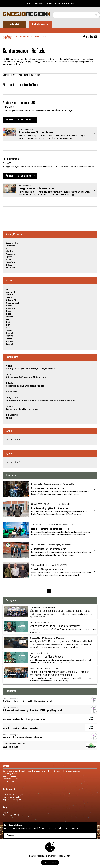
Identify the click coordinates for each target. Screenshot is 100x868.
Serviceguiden (18, 36)
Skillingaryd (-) (11, 300)
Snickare (9, 386)
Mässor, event (11, 268)
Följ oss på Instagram (12, 799)
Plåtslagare (32, 386)
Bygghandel (40, 386)
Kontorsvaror (7, 38)
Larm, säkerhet (19, 409)
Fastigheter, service (31, 409)
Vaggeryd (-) (10, 336)
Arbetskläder (10, 251)
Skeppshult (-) (11, 309)
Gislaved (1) (10, 295)
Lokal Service (29, 36)
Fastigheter (10, 406)
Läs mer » (67, 856)
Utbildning (9, 418)
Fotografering (10, 262)
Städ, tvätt (10, 409)
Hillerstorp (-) (10, 341)
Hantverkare (10, 383)
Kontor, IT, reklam (41, 36)
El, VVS (26, 386)
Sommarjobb (35, 369)
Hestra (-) (9, 325)
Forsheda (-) (10, 330)
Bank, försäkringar (12, 377)
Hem (11, 36)
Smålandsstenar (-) (12, 303)
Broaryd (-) (10, 320)
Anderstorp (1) (10, 292)
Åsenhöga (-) (10, 317)
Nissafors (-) (10, 311)
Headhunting (26, 369)
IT (6, 249)
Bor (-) (8, 328)
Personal (9, 366)
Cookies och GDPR (11, 815)
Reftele (8, 314)
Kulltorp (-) (9, 339)
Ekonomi (9, 375)
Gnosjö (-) (9, 322)
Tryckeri (9, 257)
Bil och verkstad (11, 392)
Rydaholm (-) (10, 306)
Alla (7, 289)
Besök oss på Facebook (13, 794)
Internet (9, 260)
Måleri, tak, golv (17, 386)
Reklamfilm (10, 265)
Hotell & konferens (12, 415)
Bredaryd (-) (10, 344)
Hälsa (53, 369)
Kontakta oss (8, 781)
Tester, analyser (45, 369)
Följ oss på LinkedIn (11, 797)
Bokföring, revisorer (26, 377)
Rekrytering (18, 369)
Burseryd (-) (10, 333)
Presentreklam (11, 254)
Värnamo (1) (10, 298)
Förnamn (10, 835)
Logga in (6, 812)
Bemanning (9, 369)
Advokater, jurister (40, 377)
